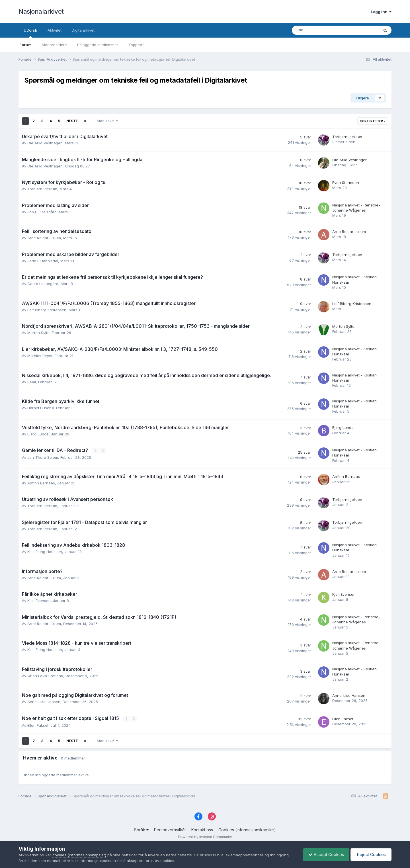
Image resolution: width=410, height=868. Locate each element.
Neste (72, 121)
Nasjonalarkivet (41, 11)
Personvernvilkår (170, 830)
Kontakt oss (202, 830)
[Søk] (320, 30)
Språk (141, 830)
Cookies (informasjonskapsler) (247, 830)
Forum (25, 45)
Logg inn (381, 12)
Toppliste (137, 45)
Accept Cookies (325, 854)
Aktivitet (55, 30)
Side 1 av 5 (107, 121)
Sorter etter (373, 121)
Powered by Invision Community (205, 837)
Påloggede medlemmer (98, 45)
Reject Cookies (371, 854)
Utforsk (30, 33)
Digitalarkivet (83, 30)
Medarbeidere (54, 45)
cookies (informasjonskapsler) (79, 855)
